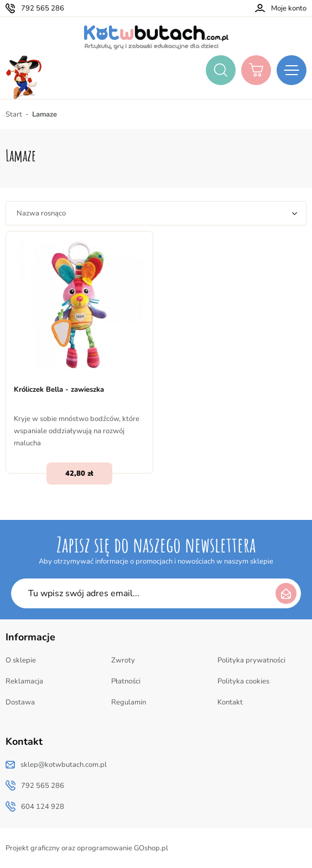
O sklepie (21, 660)
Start (14, 114)
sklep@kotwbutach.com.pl (64, 765)
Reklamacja (24, 681)
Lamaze (45, 114)
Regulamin (129, 702)
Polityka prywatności (251, 660)
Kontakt (230, 702)
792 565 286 (43, 8)
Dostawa (20, 702)
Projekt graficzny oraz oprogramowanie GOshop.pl (87, 848)
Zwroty (123, 660)
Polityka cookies (243, 681)
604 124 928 (43, 807)
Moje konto (289, 8)
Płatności (126, 681)
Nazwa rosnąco (41, 213)
